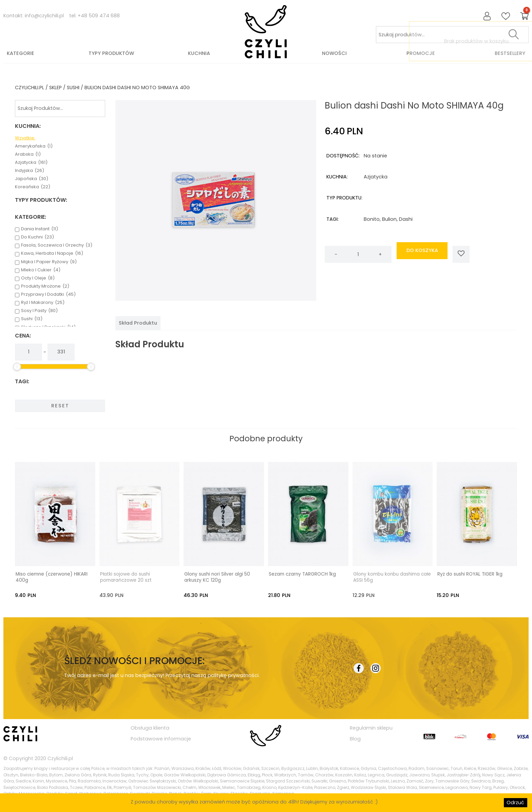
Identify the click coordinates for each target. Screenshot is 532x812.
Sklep (55, 88)
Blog (355, 738)
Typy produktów (111, 53)
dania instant (40, 229)
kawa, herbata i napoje (52, 253)
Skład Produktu (138, 323)
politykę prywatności (233, 675)
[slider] (17, 367)
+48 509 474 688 (99, 16)
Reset (60, 406)
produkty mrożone (45, 286)
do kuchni (37, 237)
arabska (28, 154)
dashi (406, 219)
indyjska (30, 171)
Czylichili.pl (60, 758)
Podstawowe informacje (161, 738)
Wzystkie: (25, 138)
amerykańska (34, 146)
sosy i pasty (39, 311)
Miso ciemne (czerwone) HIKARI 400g (52, 577)
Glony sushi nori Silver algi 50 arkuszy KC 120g (217, 577)
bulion (389, 219)
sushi (73, 88)
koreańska (33, 187)
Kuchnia (199, 53)
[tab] (138, 323)
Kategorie (21, 53)
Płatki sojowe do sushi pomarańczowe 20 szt (126, 577)
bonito (372, 219)
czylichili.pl (30, 88)
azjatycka (31, 162)
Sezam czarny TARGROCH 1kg (302, 574)
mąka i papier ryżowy (49, 262)
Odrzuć (515, 803)
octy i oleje (38, 278)
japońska (32, 179)
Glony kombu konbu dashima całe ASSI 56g (392, 577)
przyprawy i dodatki (48, 294)
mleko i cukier (41, 270)
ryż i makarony (43, 303)
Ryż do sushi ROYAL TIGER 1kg (470, 574)
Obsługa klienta (150, 728)
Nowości (334, 53)
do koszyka (422, 254)
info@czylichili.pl (44, 16)
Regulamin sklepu (371, 728)
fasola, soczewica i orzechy (57, 245)
